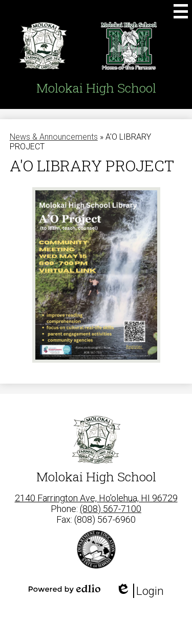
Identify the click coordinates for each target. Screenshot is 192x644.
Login (140, 591)
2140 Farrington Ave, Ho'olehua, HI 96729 (96, 498)
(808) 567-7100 (111, 509)
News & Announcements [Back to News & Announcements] (54, 137)
